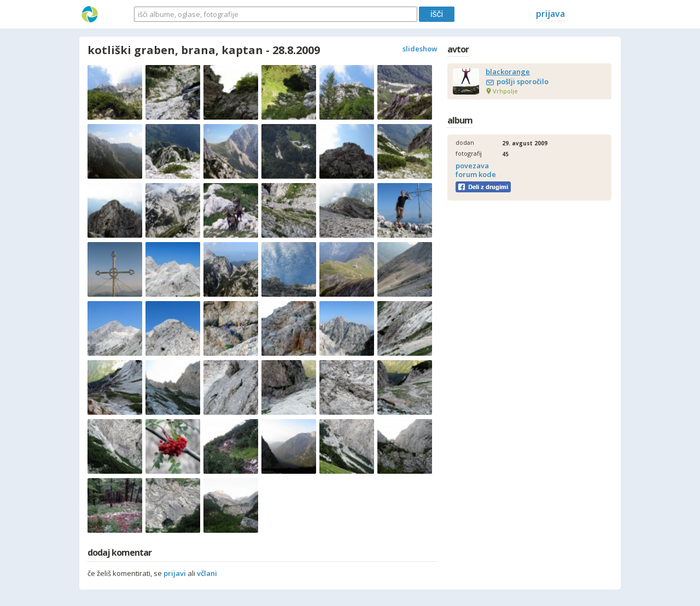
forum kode (476, 174)
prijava (550, 14)
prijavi (175, 573)
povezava (472, 166)
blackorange (508, 72)
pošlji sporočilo (523, 81)
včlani (207, 573)
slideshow (420, 49)
